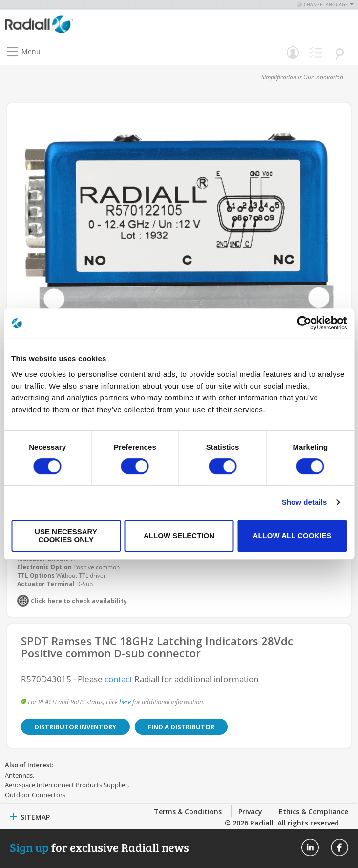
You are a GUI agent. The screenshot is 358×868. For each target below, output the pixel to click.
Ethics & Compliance (314, 812)
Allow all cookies (292, 535)
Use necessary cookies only (66, 535)
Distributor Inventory (73, 727)
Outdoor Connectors (35, 795)
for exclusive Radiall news (99, 847)
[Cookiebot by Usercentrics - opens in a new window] (304, 323)
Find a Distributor (173, 727)
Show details (305, 502)
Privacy (250, 812)
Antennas (19, 775)
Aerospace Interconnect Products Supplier (66, 785)
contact (118, 679)
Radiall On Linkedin (310, 847)
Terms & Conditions (188, 812)
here (125, 702)
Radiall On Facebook (339, 847)
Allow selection (179, 535)
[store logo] (95, 24)
